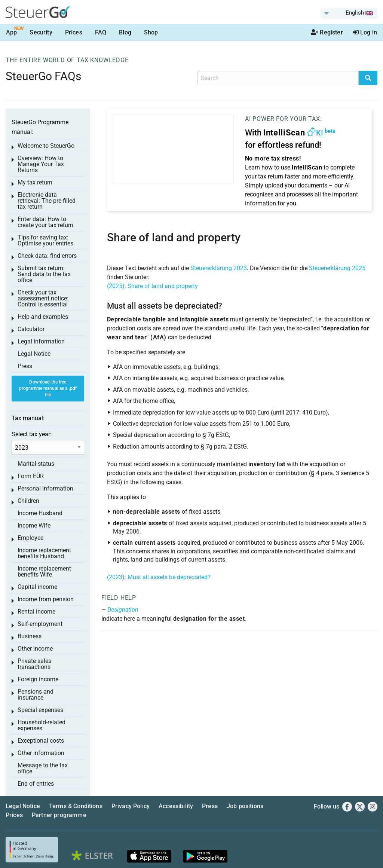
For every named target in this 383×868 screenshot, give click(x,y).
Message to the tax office (43, 768)
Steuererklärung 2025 (337, 268)
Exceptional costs (41, 741)
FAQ (101, 32)
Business (30, 636)
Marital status (36, 464)
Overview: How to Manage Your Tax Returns (41, 164)
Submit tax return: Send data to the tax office (44, 274)
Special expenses (40, 710)
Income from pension (46, 599)
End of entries (36, 784)
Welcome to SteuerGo (46, 146)
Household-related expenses (42, 725)
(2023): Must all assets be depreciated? (159, 577)
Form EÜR (31, 476)
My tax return (35, 182)
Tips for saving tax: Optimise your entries (45, 240)
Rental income (36, 612)
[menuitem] (349, 13)
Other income (35, 649)
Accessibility (176, 806)
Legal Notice (34, 354)
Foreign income (38, 679)
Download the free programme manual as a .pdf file (48, 388)
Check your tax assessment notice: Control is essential (43, 298)
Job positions (245, 806)
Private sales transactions (34, 664)
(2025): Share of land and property (152, 286)
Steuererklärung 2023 (219, 268)
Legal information (41, 341)
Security (41, 32)
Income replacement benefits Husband (44, 553)
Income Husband (40, 513)
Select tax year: (32, 434)
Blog (125, 32)
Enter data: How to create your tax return (45, 222)
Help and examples (43, 317)
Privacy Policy (131, 806)
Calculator (31, 329)
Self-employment (40, 624)
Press (25, 366)
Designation (123, 610)
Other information (41, 753)
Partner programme (59, 815)
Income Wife (34, 525)
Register (327, 32)
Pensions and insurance (36, 695)
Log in (365, 32)
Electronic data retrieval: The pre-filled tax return (47, 201)
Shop (151, 32)
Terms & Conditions (76, 806)
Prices (74, 32)
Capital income (37, 587)
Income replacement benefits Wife (44, 571)
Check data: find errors (47, 256)
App (11, 32)
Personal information (45, 488)
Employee (30, 538)
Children (28, 501)
